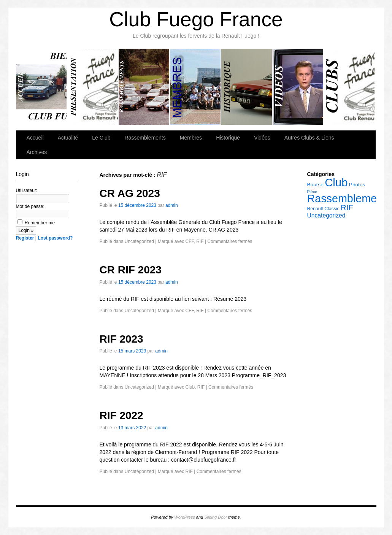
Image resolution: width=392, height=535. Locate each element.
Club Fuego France (196, 19)
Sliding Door (216, 517)
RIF (200, 241)
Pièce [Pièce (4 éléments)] (312, 192)
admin (172, 205)
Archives (37, 152)
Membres (196, 87)
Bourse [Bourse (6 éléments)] (315, 185)
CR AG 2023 (130, 193)
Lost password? (55, 238)
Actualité (68, 138)
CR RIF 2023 (131, 270)
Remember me (36, 223)
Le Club (93, 87)
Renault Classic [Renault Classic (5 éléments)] (323, 209)
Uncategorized (139, 241)
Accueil (42, 87)
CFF (189, 241)
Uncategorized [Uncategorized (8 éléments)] (326, 215)
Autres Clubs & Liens (349, 87)
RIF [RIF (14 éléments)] (347, 208)
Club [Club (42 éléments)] (336, 182)
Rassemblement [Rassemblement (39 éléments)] (347, 198)
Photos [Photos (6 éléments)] (357, 185)
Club (190, 387)
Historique (247, 87)
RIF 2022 (121, 415)
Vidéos (298, 87)
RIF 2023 (121, 339)
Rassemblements (144, 87)
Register (25, 238)
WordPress (184, 517)
